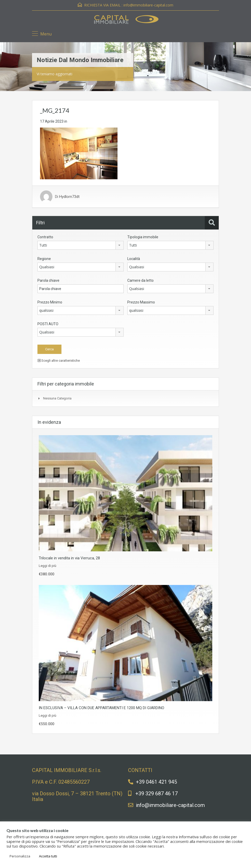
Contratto (45, 237)
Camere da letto (140, 280)
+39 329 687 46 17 (156, 793)
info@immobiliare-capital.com (148, 5)
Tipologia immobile (143, 237)
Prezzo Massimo (141, 302)
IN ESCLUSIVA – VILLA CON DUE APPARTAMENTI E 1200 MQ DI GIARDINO (101, 708)
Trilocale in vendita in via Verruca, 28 (69, 558)
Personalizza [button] (20, 856)
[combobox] (81, 245)
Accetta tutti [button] (48, 856)
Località (134, 259)
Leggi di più (48, 566)
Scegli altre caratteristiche (59, 361)
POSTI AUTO (48, 324)
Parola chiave (48, 280)
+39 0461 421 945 (156, 782)
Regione (44, 259)
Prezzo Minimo (50, 302)
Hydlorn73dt (69, 197)
